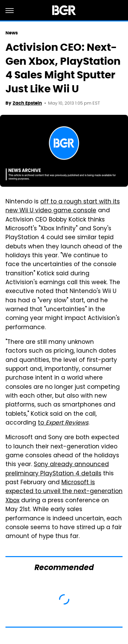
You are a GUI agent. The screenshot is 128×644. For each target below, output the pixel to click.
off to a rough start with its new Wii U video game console (63, 206)
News (12, 33)
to (63, 423)
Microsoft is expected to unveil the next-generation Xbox (64, 492)
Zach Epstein (27, 103)
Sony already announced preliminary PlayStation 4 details (57, 469)
